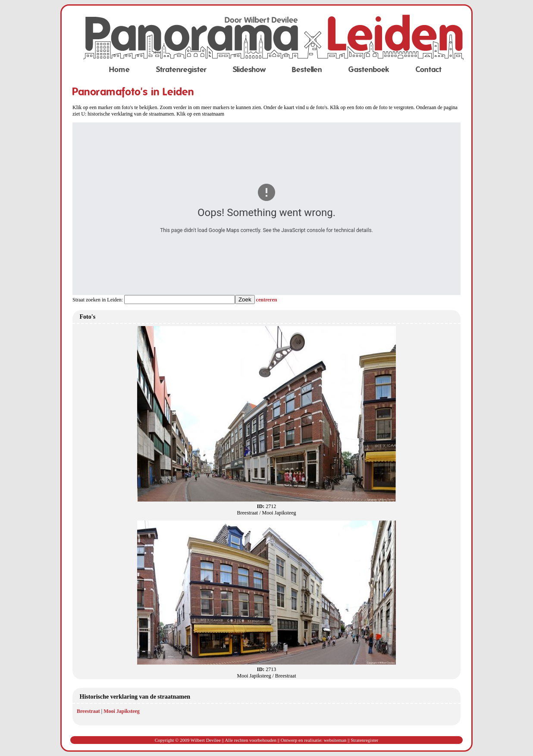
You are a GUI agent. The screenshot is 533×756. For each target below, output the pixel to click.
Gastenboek (369, 70)
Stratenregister (181, 70)
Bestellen (307, 70)
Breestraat (88, 711)
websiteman (335, 740)
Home (119, 70)
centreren (267, 300)
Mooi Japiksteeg (122, 711)
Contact (429, 70)
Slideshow (249, 70)
